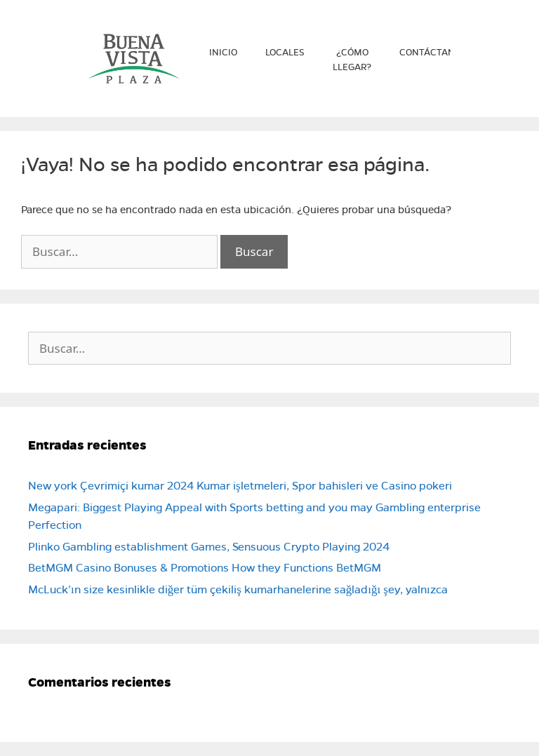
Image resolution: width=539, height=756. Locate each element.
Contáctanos (433, 53)
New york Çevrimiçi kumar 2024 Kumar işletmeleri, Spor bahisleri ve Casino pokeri (240, 486)
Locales (285, 53)
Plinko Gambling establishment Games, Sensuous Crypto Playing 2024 (209, 547)
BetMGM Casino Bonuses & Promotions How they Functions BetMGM (205, 568)
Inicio (223, 53)
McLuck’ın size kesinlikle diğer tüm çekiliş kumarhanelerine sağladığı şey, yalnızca (238, 589)
